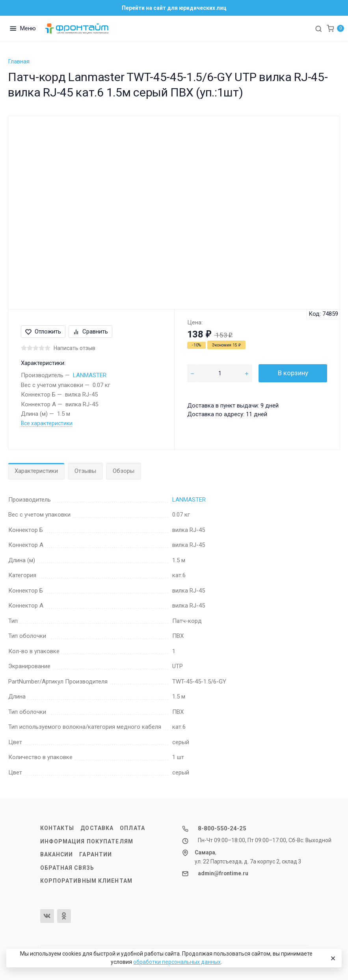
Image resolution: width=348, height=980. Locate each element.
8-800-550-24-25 (222, 828)
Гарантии (96, 854)
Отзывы (85, 471)
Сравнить (90, 332)
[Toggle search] (318, 28)
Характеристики (36, 471)
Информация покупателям (87, 841)
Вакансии (57, 854)
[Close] (332, 958)
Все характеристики (47, 423)
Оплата (132, 828)
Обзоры (124, 471)
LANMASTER (90, 375)
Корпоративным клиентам (86, 881)
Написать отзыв (74, 348)
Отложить (43, 332)
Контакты (57, 828)
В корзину (293, 373)
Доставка (97, 828)
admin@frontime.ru (223, 873)
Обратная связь (67, 868)
